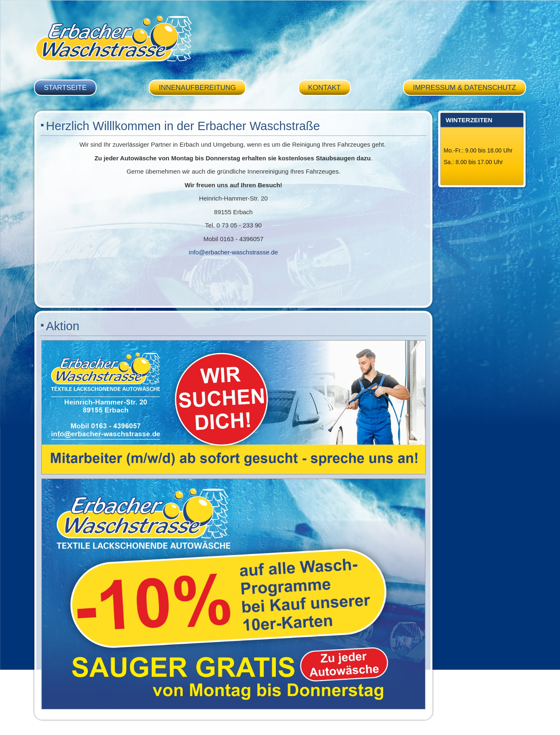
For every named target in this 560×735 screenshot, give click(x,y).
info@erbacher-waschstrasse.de (233, 252)
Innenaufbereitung (197, 88)
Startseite (65, 88)
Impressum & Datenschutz (465, 88)
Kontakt (325, 88)
